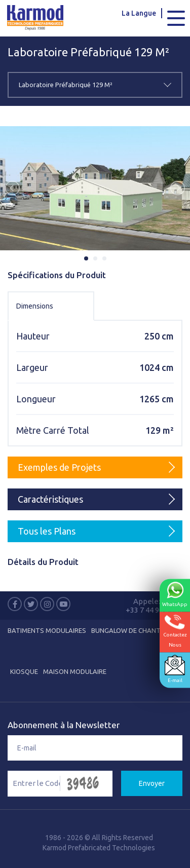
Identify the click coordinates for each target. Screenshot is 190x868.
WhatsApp (175, 594)
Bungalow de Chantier (130, 630)
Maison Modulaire (75, 671)
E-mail (175, 669)
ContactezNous (175, 631)
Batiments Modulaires (47, 630)
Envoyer (152, 783)
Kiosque (24, 671)
